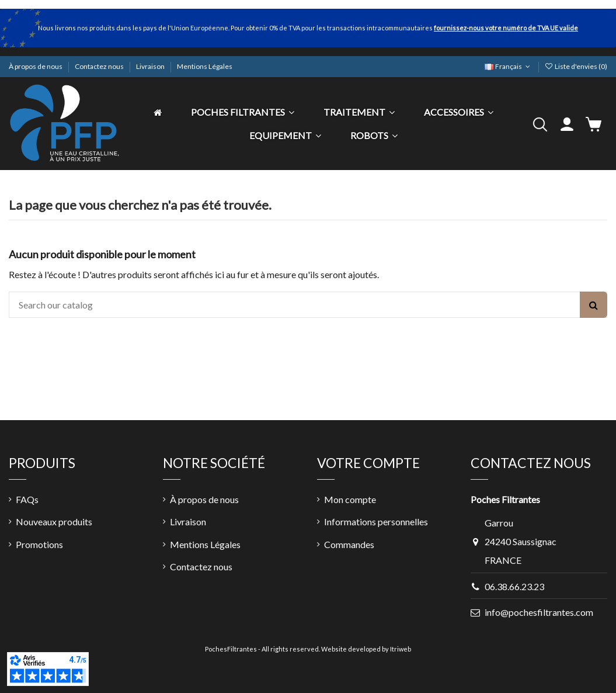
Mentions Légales (205, 66)
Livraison (151, 66)
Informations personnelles (376, 522)
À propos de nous (36, 66)
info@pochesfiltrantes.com (539, 612)
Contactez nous (100, 66)
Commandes (349, 544)
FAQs (27, 499)
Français (508, 66)
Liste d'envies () (576, 66)
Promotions (39, 544)
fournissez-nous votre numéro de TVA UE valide (506, 28)
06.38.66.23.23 (514, 586)
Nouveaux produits (54, 522)
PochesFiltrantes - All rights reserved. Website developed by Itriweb (308, 649)
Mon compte (350, 499)
